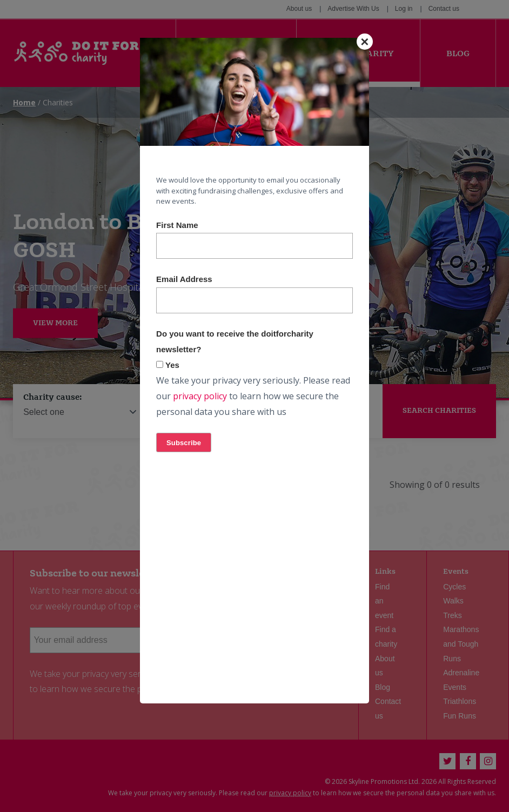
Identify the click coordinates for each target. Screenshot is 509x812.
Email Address (184, 279)
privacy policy (200, 396)
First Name (177, 225)
